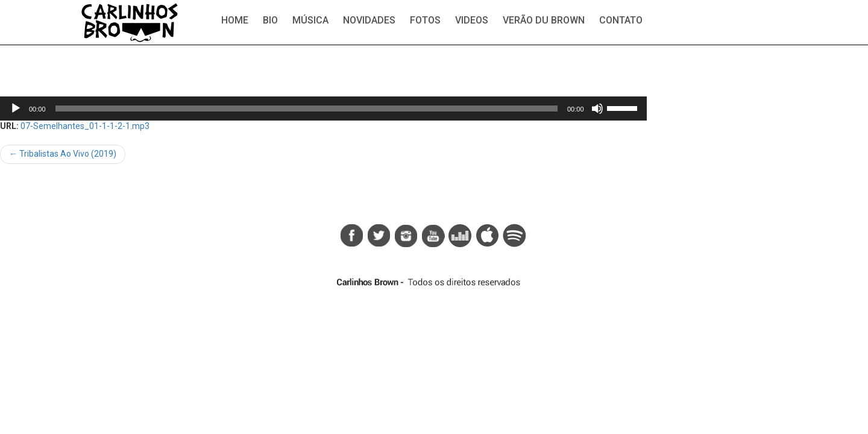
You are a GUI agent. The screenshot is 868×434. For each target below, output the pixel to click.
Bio (270, 20)
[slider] (307, 108)
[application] (323, 108)
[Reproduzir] (16, 108)
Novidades (369, 20)
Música (310, 20)
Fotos (425, 20)
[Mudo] (597, 108)
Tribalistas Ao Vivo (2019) (63, 154)
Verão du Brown (544, 20)
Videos (472, 20)
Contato (621, 20)
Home (235, 20)
